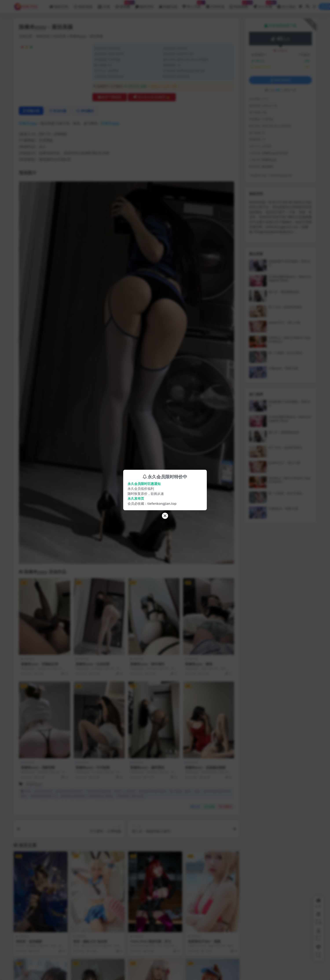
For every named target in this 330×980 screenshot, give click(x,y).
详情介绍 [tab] (31, 111)
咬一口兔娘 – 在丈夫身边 (285, 353)
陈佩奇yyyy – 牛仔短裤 (93, 767)
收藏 (210, 807)
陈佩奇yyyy (116, 76)
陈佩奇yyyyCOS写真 (191, 71)
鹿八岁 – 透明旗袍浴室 (284, 292)
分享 (195, 807)
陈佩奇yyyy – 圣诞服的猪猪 (205, 767)
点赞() (226, 807)
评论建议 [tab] (85, 111)
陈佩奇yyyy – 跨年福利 (147, 664)
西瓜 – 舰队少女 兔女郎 (90, 941)
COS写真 (60, 36)
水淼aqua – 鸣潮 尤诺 (283, 368)
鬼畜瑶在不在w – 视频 (204, 941)
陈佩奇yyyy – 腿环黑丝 (147, 767)
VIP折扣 (281, 51)
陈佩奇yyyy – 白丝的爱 (93, 664)
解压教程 (183, 76)
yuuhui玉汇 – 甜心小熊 (284, 322)
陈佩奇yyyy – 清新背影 (38, 767)
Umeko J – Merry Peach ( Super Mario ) (289, 339)
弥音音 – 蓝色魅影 (29, 941)
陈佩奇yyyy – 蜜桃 (199, 664)
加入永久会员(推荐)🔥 (152, 97)
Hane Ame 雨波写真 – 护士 (151, 941)
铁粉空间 (43, 36)
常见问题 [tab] (58, 111)
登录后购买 (280, 80)
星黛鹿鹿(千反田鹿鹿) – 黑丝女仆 (289, 263)
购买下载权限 (110, 97)
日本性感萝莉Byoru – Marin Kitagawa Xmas (290, 278)
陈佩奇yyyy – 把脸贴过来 (40, 664)
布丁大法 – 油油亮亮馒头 (285, 307)
